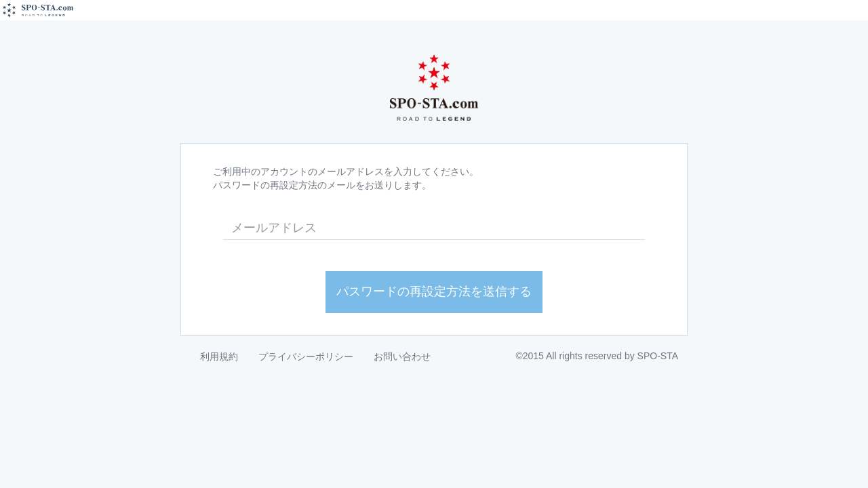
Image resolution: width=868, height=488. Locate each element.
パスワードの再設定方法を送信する (434, 291)
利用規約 (219, 357)
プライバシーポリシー (306, 357)
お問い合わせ (402, 357)
